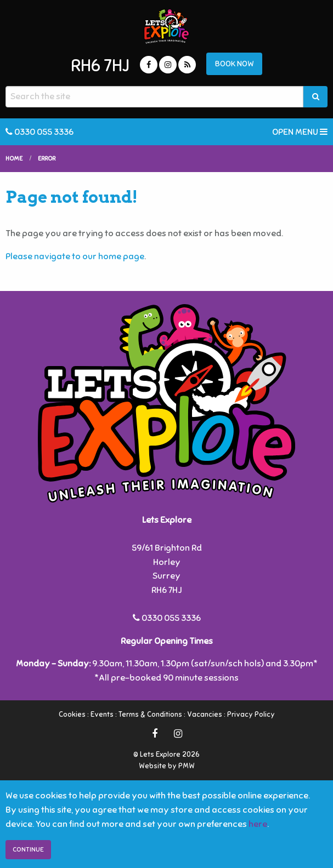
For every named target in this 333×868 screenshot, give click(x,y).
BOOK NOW (235, 64)
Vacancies (205, 715)
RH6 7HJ (100, 66)
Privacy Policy (251, 715)
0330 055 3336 (39, 132)
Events (102, 715)
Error (47, 158)
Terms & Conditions (150, 715)
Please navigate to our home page (75, 256)
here (258, 824)
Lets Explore (166, 26)
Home (14, 158)
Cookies (72, 715)
